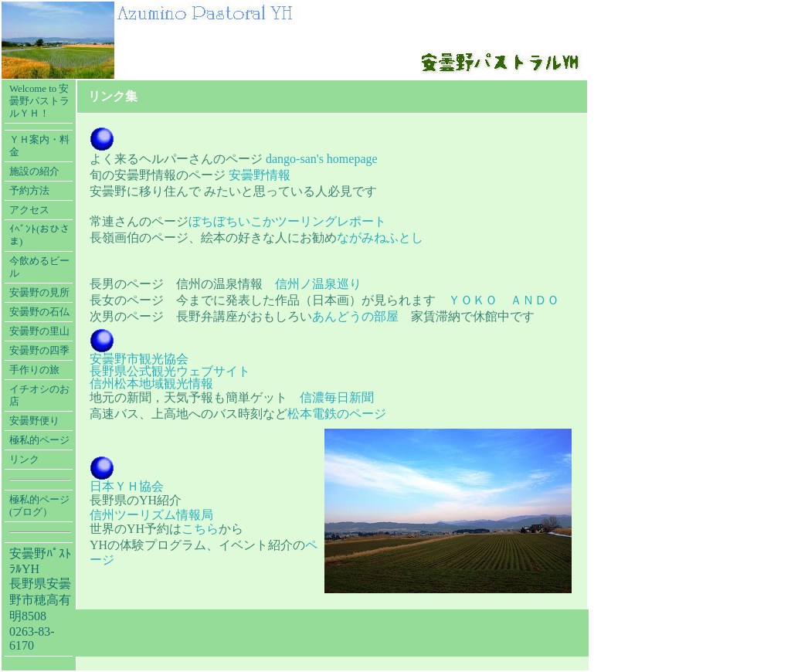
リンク (24, 460)
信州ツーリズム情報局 (151, 515)
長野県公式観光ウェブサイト (170, 371)
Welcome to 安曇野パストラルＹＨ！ (39, 101)
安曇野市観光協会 (139, 359)
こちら (200, 529)
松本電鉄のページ (337, 414)
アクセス (29, 210)
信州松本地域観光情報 (151, 384)
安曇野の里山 (39, 331)
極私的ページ (39, 440)
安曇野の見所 (39, 293)
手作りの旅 (34, 370)
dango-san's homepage (322, 159)
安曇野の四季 (39, 351)
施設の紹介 (34, 171)
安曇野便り (34, 421)
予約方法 (29, 191)
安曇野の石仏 (39, 312)
